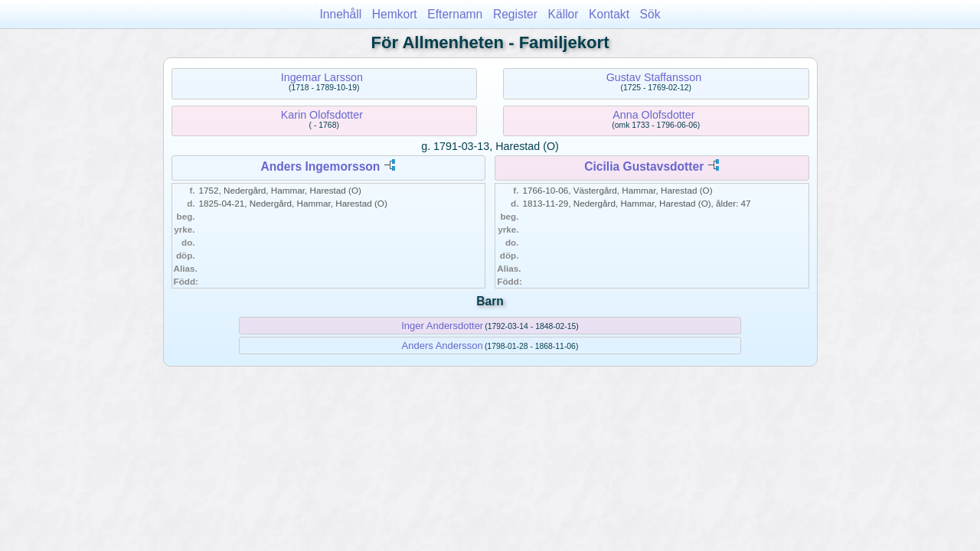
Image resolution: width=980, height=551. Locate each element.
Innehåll (341, 14)
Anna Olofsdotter (653, 115)
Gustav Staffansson (654, 77)
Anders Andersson (443, 346)
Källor (563, 14)
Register (515, 14)
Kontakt (609, 14)
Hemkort (395, 14)
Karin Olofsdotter (322, 115)
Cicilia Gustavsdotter (644, 166)
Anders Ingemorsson (320, 166)
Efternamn (455, 14)
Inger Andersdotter (442, 326)
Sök (650, 14)
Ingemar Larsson (322, 77)
